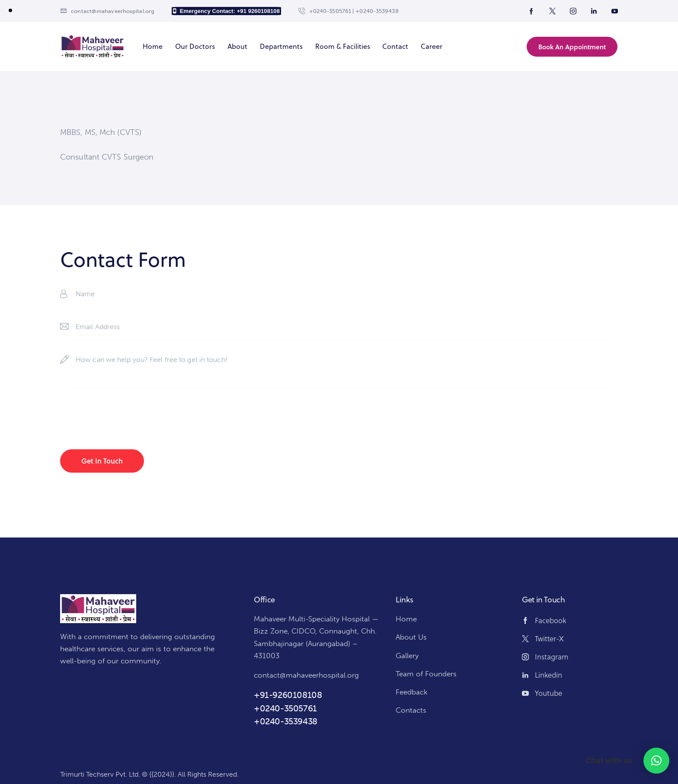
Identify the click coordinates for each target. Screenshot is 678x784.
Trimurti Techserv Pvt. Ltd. (100, 774)
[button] (656, 761)
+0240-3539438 (286, 721)
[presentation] (126, 420)
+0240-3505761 (285, 708)
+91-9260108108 (288, 695)
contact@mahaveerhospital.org (306, 675)
